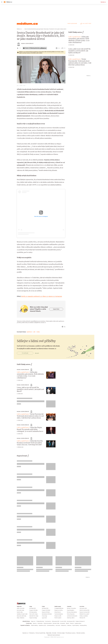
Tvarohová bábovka (59, 614)
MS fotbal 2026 (45, 608)
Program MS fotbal (46, 610)
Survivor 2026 (63, 621)
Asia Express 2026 (71, 621)
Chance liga (44, 616)
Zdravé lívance (58, 612)
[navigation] (2, 2)
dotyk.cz (24, 296)
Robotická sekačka (48, 623)
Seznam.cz (103, 2)
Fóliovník (72, 623)
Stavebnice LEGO (42, 625)
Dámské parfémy (51, 625)
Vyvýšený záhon (78, 623)
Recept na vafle (58, 616)
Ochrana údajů (61, 633)
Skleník (67, 623)
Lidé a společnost (74, 37)
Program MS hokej (33, 610)
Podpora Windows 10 (80, 621)
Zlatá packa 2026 (56, 621)
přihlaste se (43, 48)
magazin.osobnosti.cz (35, 296)
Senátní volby (20, 612)
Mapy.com (33, 621)
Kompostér (63, 623)
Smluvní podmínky (40, 633)
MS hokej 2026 (32, 608)
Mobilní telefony (34, 625)
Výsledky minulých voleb (22, 614)
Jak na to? (37, 353)
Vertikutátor (40, 623)
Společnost (29, 332)
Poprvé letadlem (71, 610)
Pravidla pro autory (71, 633)
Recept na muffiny (59, 610)
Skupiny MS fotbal (46, 612)
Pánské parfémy (83, 625)
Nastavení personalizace (54, 635)
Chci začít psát (86, 23)
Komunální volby (20, 610)
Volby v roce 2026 (21, 608)
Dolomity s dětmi (71, 618)
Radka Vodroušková (27, 44)
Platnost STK (82, 618)
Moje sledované (72, 23)
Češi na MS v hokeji (33, 614)
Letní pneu (58, 625)
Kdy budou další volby (21, 616)
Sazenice (35, 623)
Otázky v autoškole (84, 616)
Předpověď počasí (40, 621)
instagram (59, 296)
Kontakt (54, 633)
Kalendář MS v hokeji (34, 616)
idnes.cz (45, 296)
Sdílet (63, 48)
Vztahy (38, 332)
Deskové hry (64, 625)
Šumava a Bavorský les (72, 612)
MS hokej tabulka (33, 612)
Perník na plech (58, 618)
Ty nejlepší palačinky (59, 608)
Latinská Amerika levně (72, 616)
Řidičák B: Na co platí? (84, 614)
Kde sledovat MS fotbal (47, 614)
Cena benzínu (48, 621)
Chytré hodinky (75, 625)
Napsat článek (56, 309)
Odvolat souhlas (81, 633)
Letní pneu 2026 (83, 608)
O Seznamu (32, 633)
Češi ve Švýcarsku (71, 614)
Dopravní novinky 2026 (84, 612)
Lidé (34, 332)
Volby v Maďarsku (21, 618)
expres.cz (51, 296)
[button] (41, 70)
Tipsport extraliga (33, 618)
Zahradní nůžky (56, 623)
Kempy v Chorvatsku (71, 608)
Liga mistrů (44, 618)
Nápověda (49, 633)
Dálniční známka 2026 (84, 610)
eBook (58, 48)
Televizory (69, 625)
